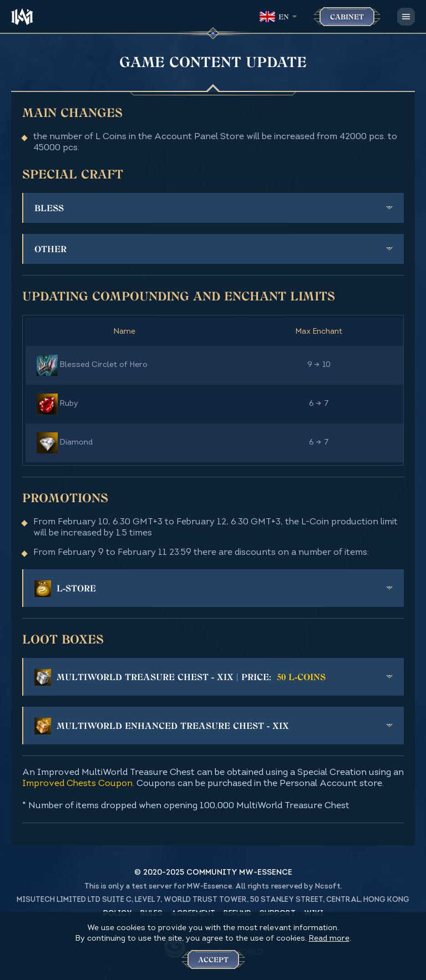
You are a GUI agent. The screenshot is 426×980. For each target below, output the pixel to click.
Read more (329, 939)
